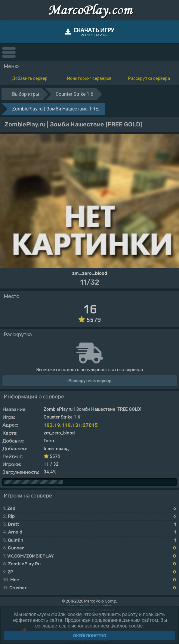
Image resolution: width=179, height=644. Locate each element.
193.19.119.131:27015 (71, 425)
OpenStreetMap (80, 605)
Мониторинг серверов (89, 79)
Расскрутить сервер (90, 381)
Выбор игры (26, 94)
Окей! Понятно (90, 636)
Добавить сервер (30, 79)
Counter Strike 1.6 (74, 94)
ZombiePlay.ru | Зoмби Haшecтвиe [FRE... (57, 109)
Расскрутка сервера (149, 79)
